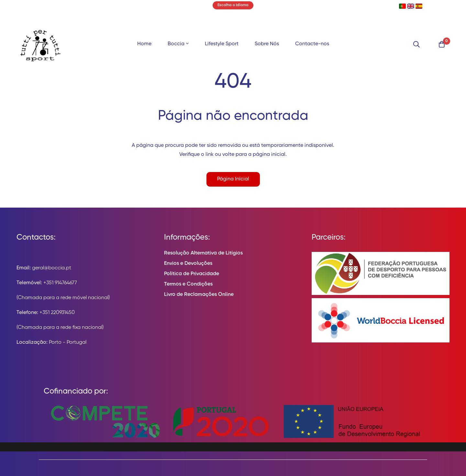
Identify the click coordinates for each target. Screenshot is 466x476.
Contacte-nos (312, 44)
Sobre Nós (267, 44)
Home (144, 44)
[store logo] (40, 44)
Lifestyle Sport (222, 44)
